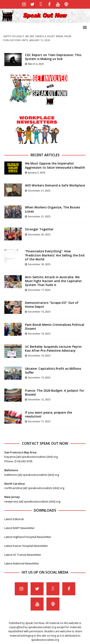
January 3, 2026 (37, 172)
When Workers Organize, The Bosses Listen (52, 209)
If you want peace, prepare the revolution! (48, 414)
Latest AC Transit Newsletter (23, 555)
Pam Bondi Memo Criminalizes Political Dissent (55, 327)
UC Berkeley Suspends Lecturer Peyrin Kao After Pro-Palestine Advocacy (53, 349)
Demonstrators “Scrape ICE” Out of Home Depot (52, 305)
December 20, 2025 (39, 234)
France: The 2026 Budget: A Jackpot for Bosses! (55, 392)
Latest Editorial (14, 519)
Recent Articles (45, 155)
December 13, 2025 (39, 377)
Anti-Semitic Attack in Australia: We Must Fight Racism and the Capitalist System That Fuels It (53, 281)
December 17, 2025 (39, 290)
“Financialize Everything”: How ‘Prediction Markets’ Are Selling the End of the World (55, 255)
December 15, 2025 (39, 312)
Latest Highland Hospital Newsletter (28, 537)
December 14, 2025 (39, 334)
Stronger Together (39, 229)
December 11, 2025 (39, 421)
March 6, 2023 (36, 64)
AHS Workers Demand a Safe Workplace (55, 185)
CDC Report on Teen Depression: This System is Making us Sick (53, 57)
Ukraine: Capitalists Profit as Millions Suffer (53, 370)
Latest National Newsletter (22, 563)
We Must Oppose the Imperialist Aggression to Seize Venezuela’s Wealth (55, 165)
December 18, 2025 (39, 264)
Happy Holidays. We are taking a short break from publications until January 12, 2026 (37, 38)
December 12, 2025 (39, 399)
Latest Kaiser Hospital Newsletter (26, 546)
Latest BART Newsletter (20, 528)
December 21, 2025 (39, 191)
